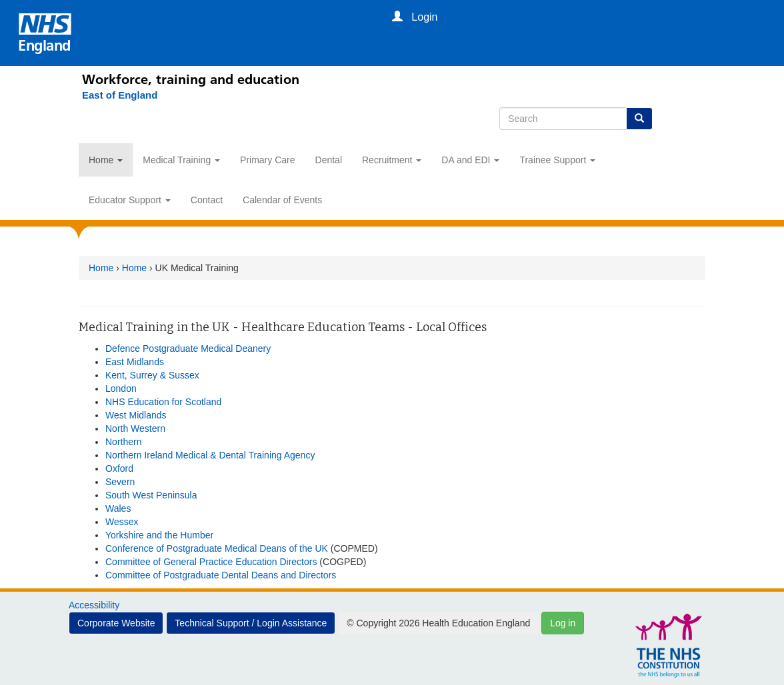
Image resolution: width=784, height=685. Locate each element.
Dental (329, 160)
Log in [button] (563, 623)
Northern (123, 442)
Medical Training (181, 160)
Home (106, 160)
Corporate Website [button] (116, 623)
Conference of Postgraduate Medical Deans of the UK (217, 548)
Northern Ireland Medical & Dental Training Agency (210, 455)
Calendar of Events (282, 200)
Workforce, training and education (191, 79)
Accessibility (94, 605)
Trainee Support (557, 160)
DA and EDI (470, 160)
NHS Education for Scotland (163, 402)
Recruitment (392, 160)
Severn (120, 482)
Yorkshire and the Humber (159, 535)
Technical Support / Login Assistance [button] (251, 623)
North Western (135, 428)
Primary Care (267, 160)
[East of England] (113, 95)
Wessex (122, 522)
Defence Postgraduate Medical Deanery (188, 348)
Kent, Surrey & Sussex (152, 375)
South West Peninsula (151, 495)
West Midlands (136, 415)
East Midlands (135, 362)
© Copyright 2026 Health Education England (438, 623)
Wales (118, 508)
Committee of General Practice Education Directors (211, 562)
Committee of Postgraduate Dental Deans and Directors (221, 575)
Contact (207, 200)
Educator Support (130, 200)
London (121, 388)
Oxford (119, 468)
